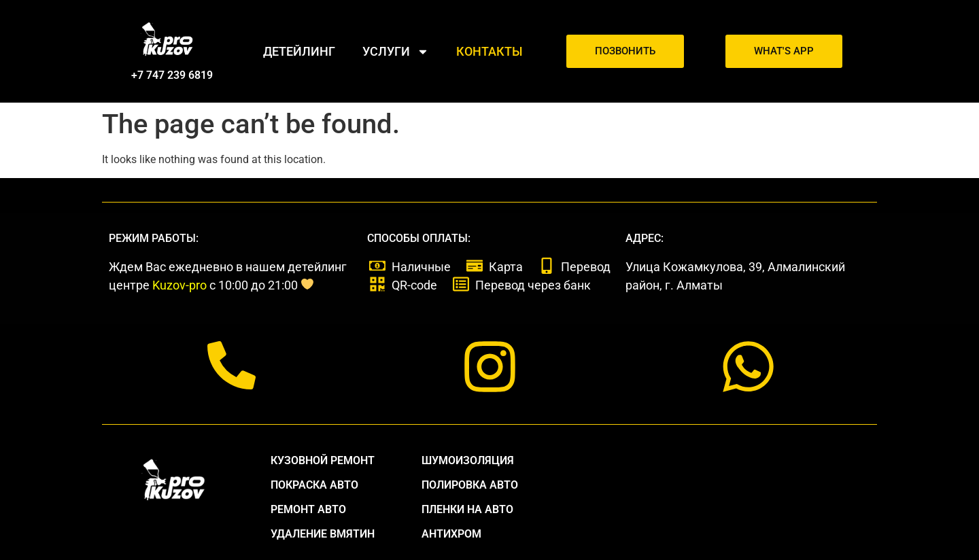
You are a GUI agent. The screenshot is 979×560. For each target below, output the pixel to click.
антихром (451, 534)
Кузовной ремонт (323, 460)
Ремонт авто (308, 509)
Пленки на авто (467, 509)
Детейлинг (299, 51)
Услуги (396, 52)
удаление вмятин (323, 534)
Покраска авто (314, 485)
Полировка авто (470, 485)
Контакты (489, 51)
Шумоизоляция (468, 460)
